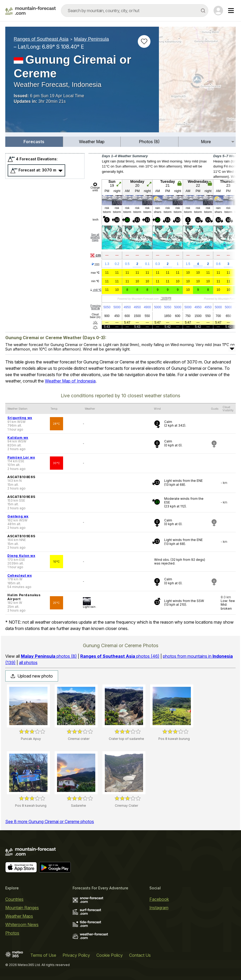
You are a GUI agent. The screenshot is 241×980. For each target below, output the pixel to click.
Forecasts (34, 142)
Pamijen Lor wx (21, 457)
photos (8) (49, 656)
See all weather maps (95, 237)
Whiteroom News (22, 925)
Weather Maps (19, 916)
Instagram (159, 908)
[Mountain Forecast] (30, 11)
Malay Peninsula (91, 39)
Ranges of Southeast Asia (41, 39)
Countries (14, 899)
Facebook (159, 899)
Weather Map (92, 142)
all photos (28, 662)
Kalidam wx (18, 438)
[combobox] (135, 11)
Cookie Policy (110, 955)
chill (96, 290)
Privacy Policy (76, 955)
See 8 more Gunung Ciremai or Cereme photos (50, 822)
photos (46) (120, 656)
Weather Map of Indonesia (70, 381)
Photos (12, 933)
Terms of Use (43, 955)
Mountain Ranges (22, 908)
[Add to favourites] (144, 41)
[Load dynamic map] (197, 82)
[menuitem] (34, 142)
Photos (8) (149, 142)
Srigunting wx (20, 418)
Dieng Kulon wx (21, 556)
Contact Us (140, 955)
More (206, 142)
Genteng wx (18, 516)
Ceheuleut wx (20, 575)
